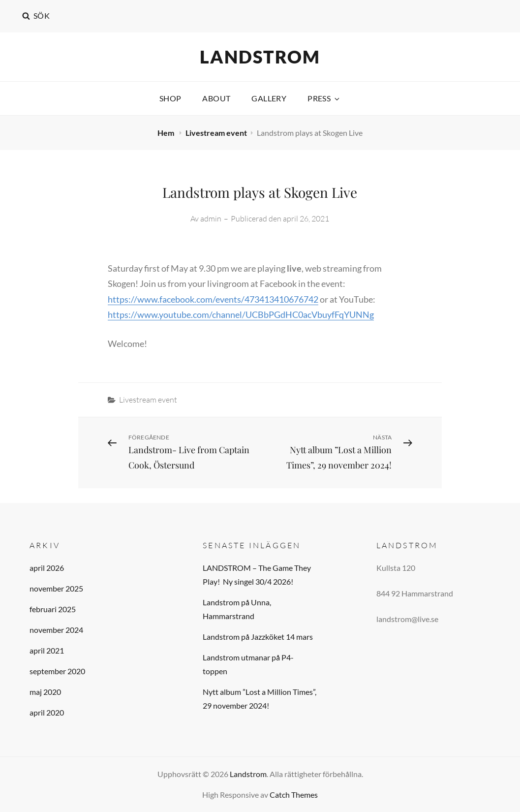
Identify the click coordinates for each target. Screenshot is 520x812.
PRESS (324, 98)
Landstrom (260, 57)
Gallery (269, 98)
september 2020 (57, 671)
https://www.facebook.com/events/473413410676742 (213, 299)
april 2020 (47, 712)
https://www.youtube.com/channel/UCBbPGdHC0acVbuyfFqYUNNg (241, 314)
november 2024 (56, 630)
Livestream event (216, 133)
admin (211, 219)
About (216, 98)
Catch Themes (294, 795)
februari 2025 (53, 609)
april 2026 (47, 568)
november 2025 (56, 588)
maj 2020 (45, 692)
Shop (170, 98)
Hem (167, 133)
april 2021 (47, 650)
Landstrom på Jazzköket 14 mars (258, 637)
